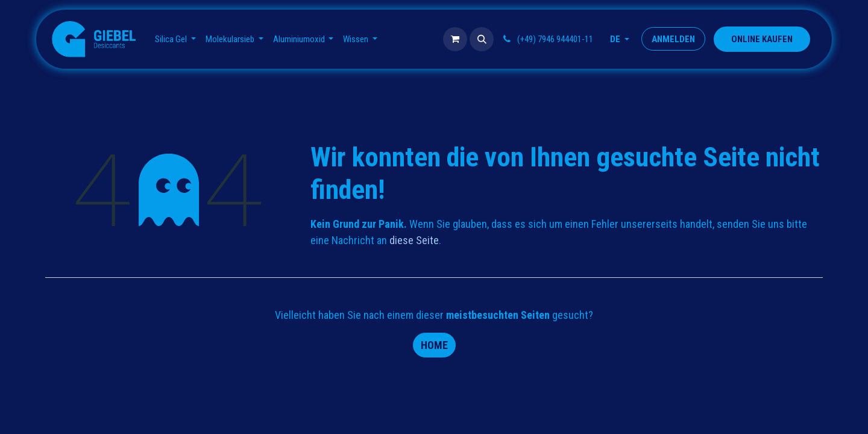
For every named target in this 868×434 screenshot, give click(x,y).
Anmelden (673, 39)
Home (434, 345)
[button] (482, 39)
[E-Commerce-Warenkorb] (455, 39)
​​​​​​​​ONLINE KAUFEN (762, 39)
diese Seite (414, 240)
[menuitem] (175, 39)
